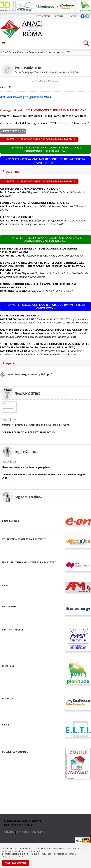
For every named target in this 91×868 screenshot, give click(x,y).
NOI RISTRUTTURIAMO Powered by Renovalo (29, 562)
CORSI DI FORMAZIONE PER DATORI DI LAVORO (35, 425)
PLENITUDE (8, 666)
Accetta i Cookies (16, 863)
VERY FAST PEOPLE (13, 629)
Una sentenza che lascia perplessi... (28, 467)
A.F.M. (6, 585)
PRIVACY (9, 832)
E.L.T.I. (6, 724)
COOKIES (22, 832)
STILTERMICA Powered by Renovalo (24, 539)
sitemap (59, 16)
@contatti (43, 16)
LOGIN (72, 16)
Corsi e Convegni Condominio (26, 52)
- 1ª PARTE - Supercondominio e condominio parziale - (39, 139)
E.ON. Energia (10, 521)
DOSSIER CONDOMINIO (15, 751)
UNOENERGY (9, 606)
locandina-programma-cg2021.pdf (29, 374)
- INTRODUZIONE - (13, 131)
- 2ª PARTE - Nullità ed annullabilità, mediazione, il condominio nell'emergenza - (46, 149)
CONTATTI (37, 832)
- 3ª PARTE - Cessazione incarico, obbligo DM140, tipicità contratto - (46, 161)
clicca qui (32, 854)
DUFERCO (7, 698)
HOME (4, 52)
